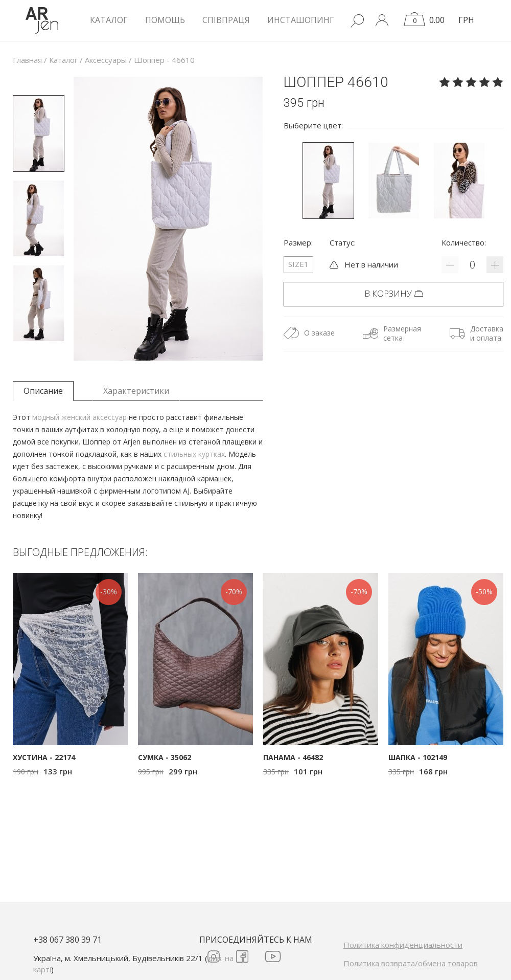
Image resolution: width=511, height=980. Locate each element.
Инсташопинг (301, 20)
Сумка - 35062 (165, 757)
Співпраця (226, 20)
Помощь (165, 20)
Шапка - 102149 (418, 757)
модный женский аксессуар (79, 417)
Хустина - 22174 (44, 757)
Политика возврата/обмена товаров (411, 963)
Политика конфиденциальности (403, 945)
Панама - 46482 (293, 757)
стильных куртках (194, 454)
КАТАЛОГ (109, 20)
